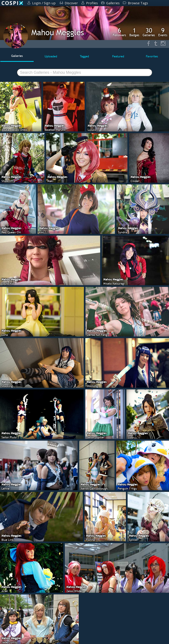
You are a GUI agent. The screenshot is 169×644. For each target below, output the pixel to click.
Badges (134, 32)
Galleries (149, 32)
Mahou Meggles (58, 32)
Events (163, 32)
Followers (119, 32)
